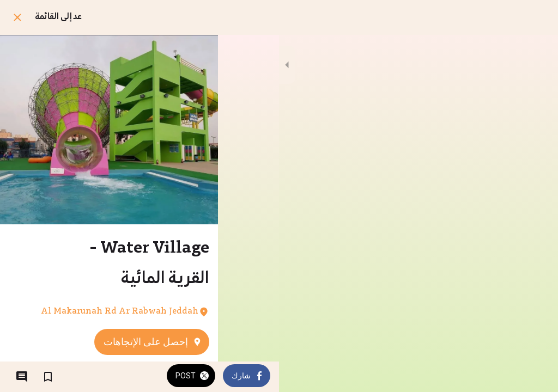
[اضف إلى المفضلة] (48, 377)
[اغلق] (17, 17)
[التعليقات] (22, 377)
